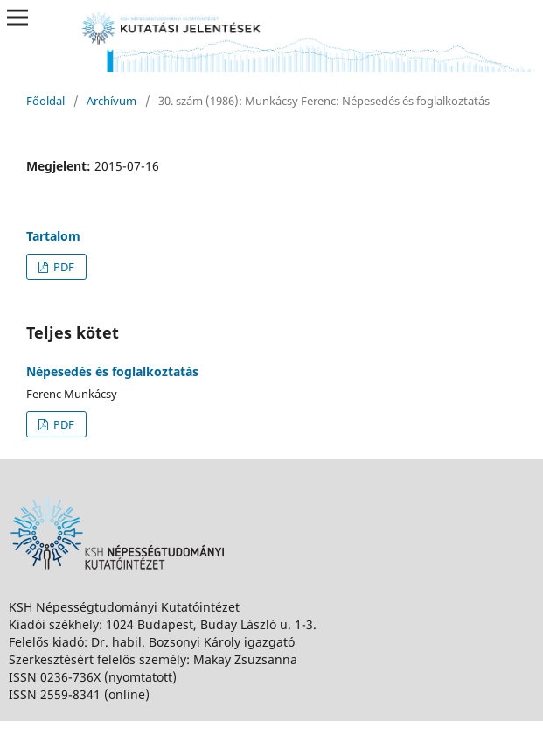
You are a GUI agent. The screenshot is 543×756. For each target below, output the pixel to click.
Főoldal (45, 101)
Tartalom (53, 236)
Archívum (111, 101)
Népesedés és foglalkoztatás (112, 371)
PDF (63, 267)
